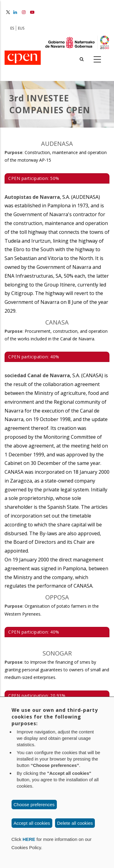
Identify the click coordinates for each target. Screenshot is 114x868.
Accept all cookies (32, 823)
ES (12, 28)
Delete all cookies (75, 823)
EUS (21, 28)
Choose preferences (34, 805)
